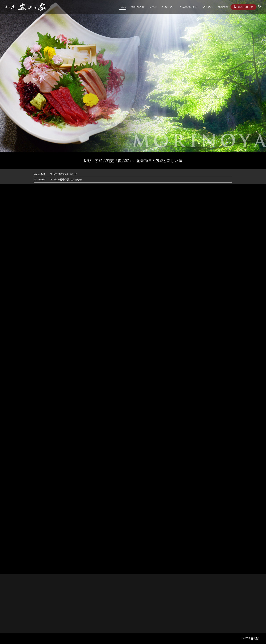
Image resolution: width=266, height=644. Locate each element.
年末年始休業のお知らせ (63, 174)
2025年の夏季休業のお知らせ (66, 180)
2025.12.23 (39, 174)
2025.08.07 (39, 180)
